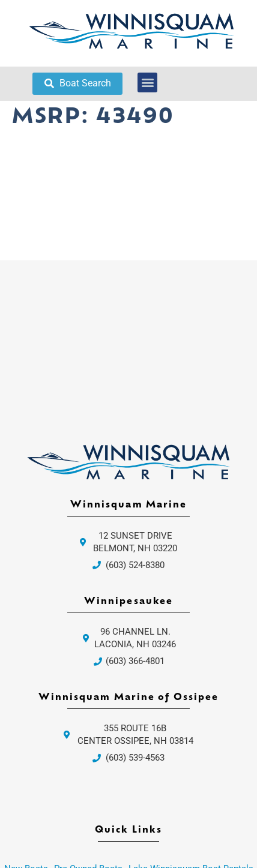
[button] (147, 82)
